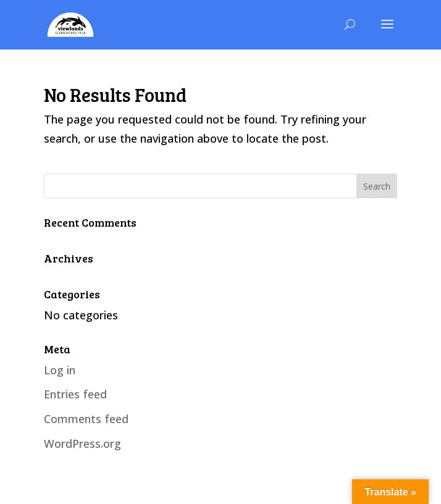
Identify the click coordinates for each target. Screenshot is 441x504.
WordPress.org (82, 443)
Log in (60, 370)
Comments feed (86, 419)
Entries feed (75, 394)
